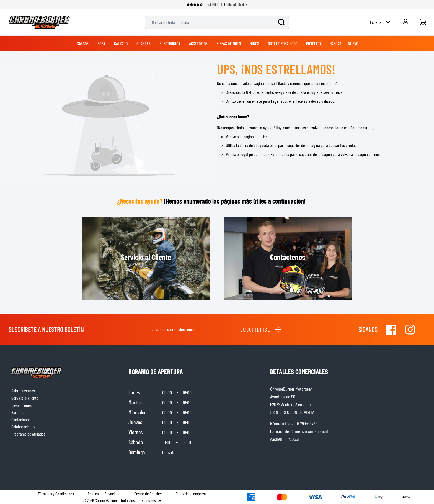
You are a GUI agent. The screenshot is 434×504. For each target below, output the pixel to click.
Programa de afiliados (28, 434)
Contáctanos (21, 419)
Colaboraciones (23, 427)
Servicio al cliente (25, 398)
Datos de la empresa (191, 494)
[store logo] (39, 22)
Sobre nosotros (23, 391)
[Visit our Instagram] (410, 330)
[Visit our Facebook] (391, 330)
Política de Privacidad (104, 494)
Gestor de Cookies (148, 494)
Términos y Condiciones (56, 494)
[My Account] (405, 22)
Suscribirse (261, 330)
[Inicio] (423, 22)
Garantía (18, 412)
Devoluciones (21, 405)
